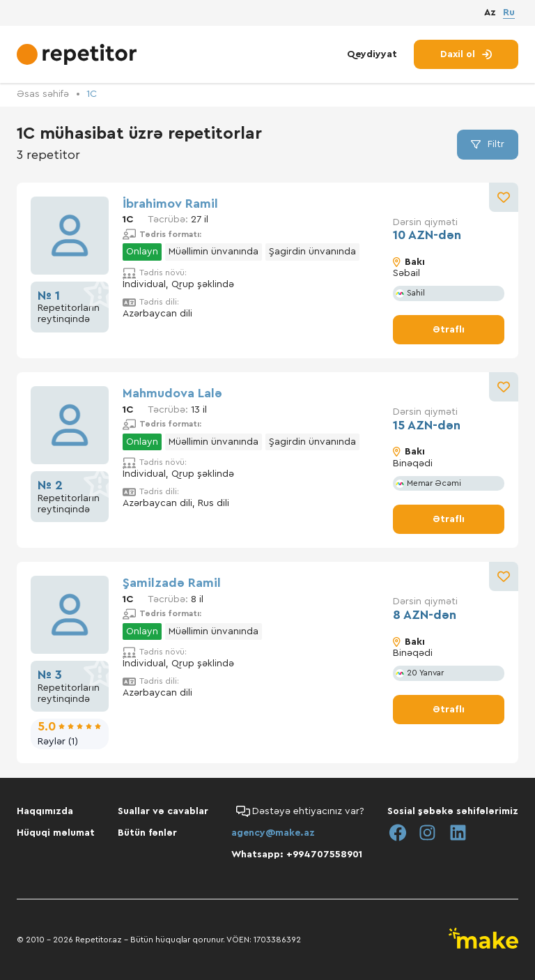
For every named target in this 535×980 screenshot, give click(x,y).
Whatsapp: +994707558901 (297, 855)
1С (92, 94)
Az (490, 13)
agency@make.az (273, 833)
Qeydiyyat (372, 54)
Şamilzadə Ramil (172, 583)
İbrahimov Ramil (170, 204)
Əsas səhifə (43, 94)
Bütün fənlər (147, 833)
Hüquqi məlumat (56, 833)
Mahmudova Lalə (172, 393)
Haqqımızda (45, 811)
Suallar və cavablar (163, 811)
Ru (509, 13)
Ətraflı (449, 330)
